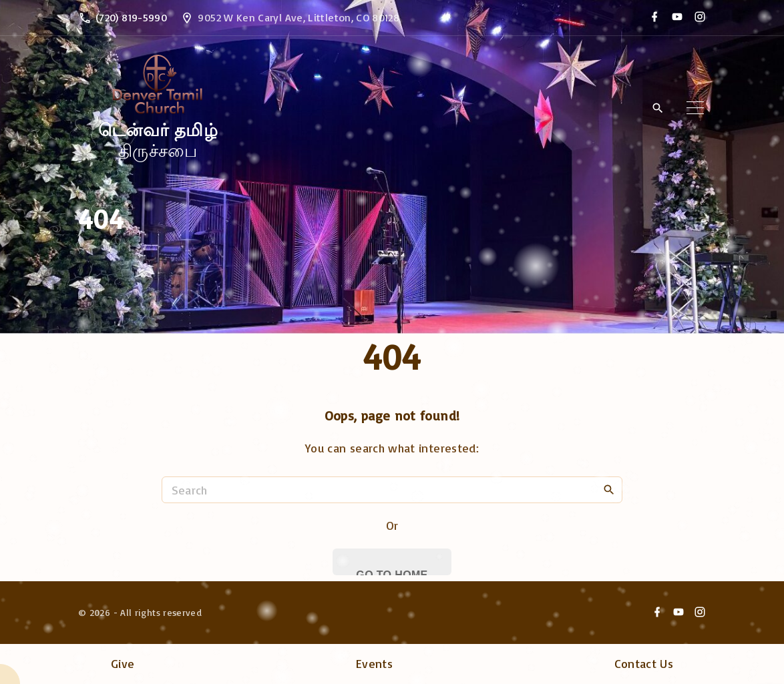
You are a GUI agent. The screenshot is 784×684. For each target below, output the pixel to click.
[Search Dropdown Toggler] (657, 109)
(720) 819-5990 (131, 17)
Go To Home (392, 572)
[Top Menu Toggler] (695, 107)
